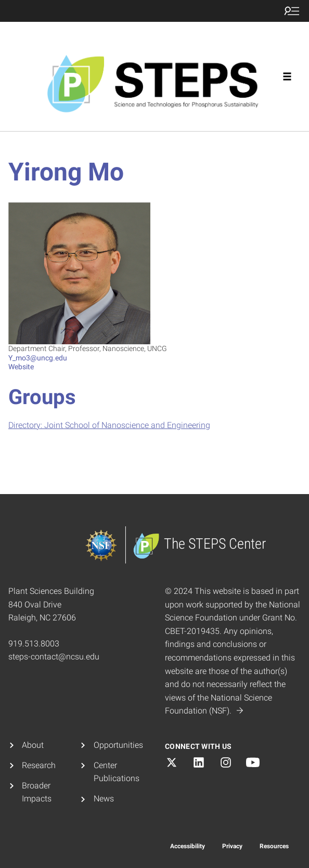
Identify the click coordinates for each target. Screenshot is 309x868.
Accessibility (188, 846)
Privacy (232, 846)
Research (39, 765)
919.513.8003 (34, 644)
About (33, 745)
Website (21, 367)
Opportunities (118, 745)
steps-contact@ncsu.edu (54, 657)
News (104, 799)
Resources (274, 846)
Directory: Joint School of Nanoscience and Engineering (109, 425)
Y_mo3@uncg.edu (38, 358)
